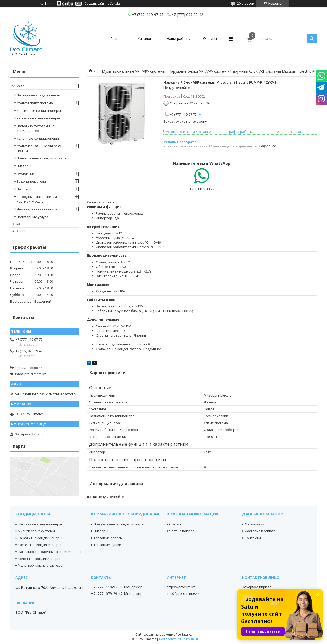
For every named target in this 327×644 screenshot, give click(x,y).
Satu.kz (187, 634)
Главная (118, 38)
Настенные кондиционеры (39, 95)
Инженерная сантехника (37, 209)
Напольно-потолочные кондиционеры (36, 128)
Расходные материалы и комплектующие (37, 199)
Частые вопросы (183, 531)
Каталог (145, 38)
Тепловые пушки (107, 545)
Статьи (175, 524)
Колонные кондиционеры (38, 138)
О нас (16, 224)
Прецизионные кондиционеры (42, 158)
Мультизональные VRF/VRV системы (133, 71)
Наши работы (178, 38)
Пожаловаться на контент (179, 639)
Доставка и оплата (260, 531)
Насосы (23, 189)
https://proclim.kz (29, 368)
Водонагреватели (31, 181)
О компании (255, 524)
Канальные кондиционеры (39, 110)
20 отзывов (245, 3)
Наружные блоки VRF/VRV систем (197, 71)
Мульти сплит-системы (36, 531)
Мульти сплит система (35, 103)
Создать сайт (94, 4)
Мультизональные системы (40, 565)
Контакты (253, 538)
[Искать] (312, 39)
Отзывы (210, 38)
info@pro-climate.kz (31, 374)
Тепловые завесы (108, 538)
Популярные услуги (32, 217)
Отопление (26, 174)
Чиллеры (24, 166)
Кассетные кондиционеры (38, 118)
